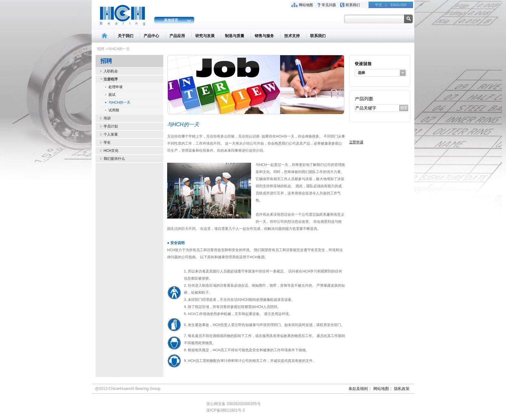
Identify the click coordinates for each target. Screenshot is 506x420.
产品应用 (177, 36)
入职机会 (111, 71)
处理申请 (116, 87)
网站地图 (306, 5)
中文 (379, 5)
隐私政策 (402, 389)
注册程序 (111, 79)
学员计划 (111, 126)
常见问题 (329, 5)
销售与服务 (264, 36)
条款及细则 (358, 389)
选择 (361, 73)
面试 (112, 95)
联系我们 (353, 5)
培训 (107, 118)
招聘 (101, 49)
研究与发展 (205, 36)
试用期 (114, 110)
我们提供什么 (114, 159)
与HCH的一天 (119, 102)
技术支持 (292, 36)
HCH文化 (111, 150)
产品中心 (151, 36)
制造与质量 (235, 36)
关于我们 (126, 36)
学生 (107, 142)
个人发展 (111, 134)
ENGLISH (399, 5)
